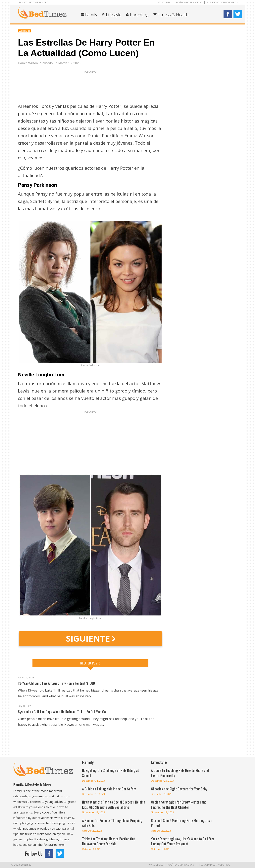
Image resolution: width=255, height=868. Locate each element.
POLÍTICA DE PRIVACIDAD (189, 2)
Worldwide (25, 31)
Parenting (139, 15)
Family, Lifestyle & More (33, 2)
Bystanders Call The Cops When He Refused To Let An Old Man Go (62, 712)
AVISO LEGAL (165, 2)
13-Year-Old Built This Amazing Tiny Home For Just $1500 (56, 683)
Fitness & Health (173, 15)
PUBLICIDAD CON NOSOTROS (222, 2)
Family (91, 15)
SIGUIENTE (91, 638)
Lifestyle (114, 15)
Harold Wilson (28, 63)
